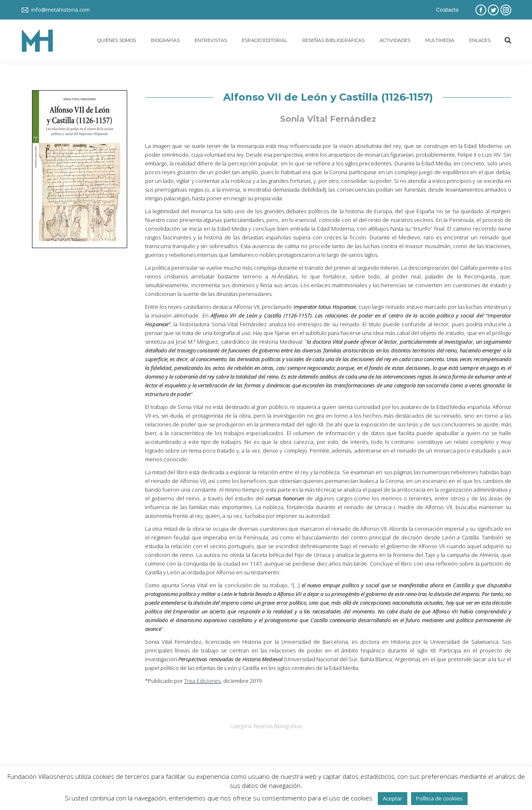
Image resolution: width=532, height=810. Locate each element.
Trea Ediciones (202, 681)
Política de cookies (439, 798)
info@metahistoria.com (60, 10)
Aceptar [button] (393, 798)
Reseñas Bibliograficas (278, 726)
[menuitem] (117, 40)
